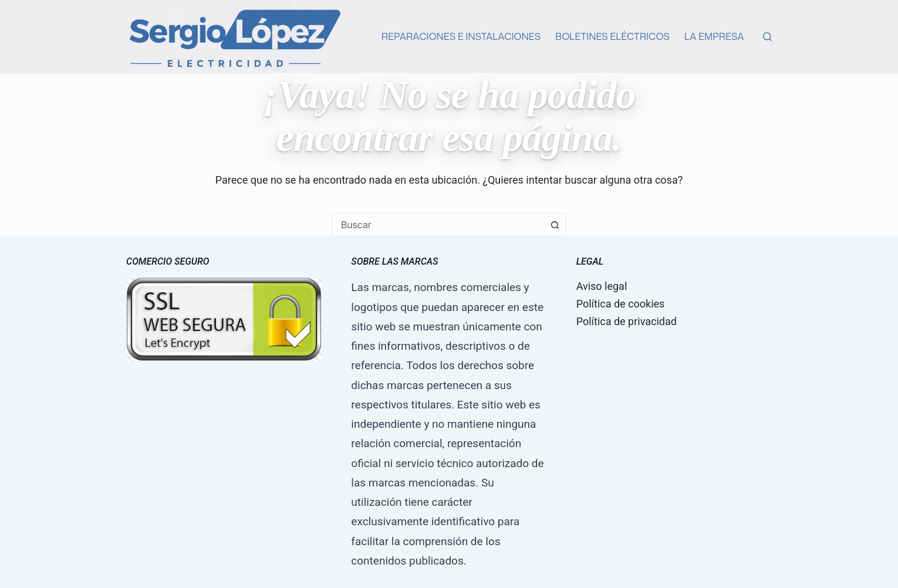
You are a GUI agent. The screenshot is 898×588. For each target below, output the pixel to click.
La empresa (714, 36)
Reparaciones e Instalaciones (461, 36)
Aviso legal (602, 286)
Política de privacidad (627, 321)
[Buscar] (767, 37)
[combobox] (438, 225)
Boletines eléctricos (612, 36)
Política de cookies (621, 304)
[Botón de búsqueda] (555, 225)
